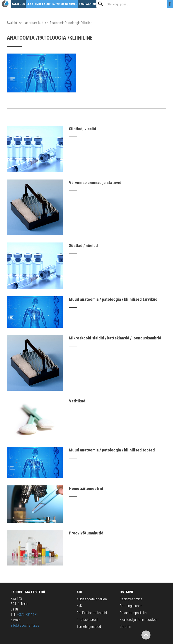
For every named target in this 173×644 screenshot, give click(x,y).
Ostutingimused (131, 606)
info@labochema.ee (25, 625)
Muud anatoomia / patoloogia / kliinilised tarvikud (113, 299)
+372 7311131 (28, 615)
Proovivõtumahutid (86, 533)
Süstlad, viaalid (83, 129)
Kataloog (18, 4)
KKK (79, 606)
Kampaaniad (87, 4)
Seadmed (71, 4)
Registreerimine (131, 599)
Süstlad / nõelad (83, 246)
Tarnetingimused (89, 627)
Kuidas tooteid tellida (92, 599)
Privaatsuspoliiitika (133, 613)
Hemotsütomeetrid (86, 488)
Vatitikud (77, 401)
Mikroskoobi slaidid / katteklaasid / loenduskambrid (115, 338)
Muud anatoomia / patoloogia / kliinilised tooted (112, 450)
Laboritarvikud (53, 4)
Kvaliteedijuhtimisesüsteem (139, 620)
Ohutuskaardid (87, 620)
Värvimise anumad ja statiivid (95, 183)
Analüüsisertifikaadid (92, 613)
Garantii (125, 627)
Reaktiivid (34, 4)
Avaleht (12, 23)
